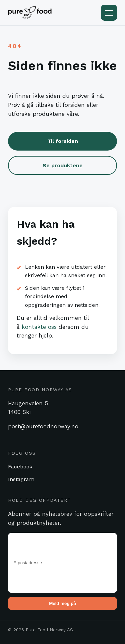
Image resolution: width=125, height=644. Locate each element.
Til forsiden (63, 141)
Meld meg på (62, 603)
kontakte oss (39, 327)
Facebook (20, 467)
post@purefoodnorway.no (43, 426)
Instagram (21, 479)
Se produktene (63, 165)
